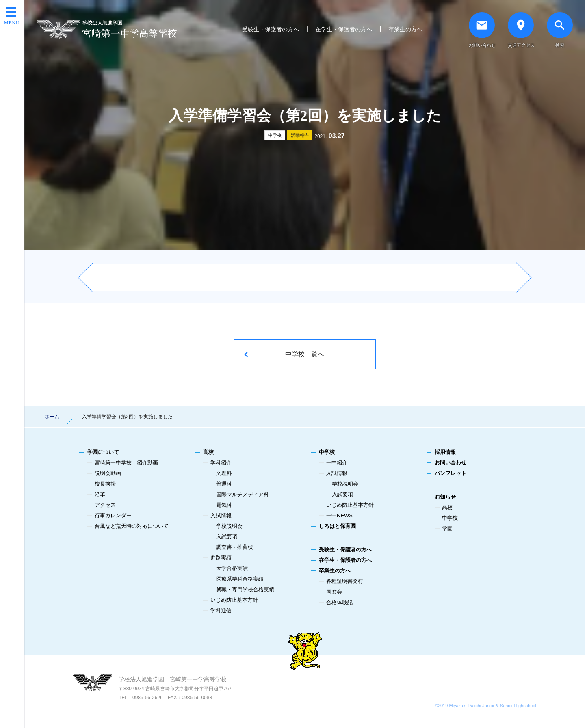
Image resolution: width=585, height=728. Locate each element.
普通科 (224, 484)
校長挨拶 (105, 484)
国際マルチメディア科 (243, 494)
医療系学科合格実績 (240, 579)
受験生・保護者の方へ (271, 29)
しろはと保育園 (337, 526)
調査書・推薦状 (235, 547)
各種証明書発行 (345, 581)
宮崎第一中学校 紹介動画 (126, 463)
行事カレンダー (113, 515)
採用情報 (445, 452)
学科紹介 (221, 463)
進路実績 (221, 558)
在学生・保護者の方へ (344, 29)
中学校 (275, 135)
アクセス (105, 505)
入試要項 (227, 537)
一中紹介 (337, 463)
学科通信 (221, 610)
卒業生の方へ (405, 29)
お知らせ (445, 497)
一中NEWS (339, 515)
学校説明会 (229, 526)
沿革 (100, 494)
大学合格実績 (232, 568)
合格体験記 (339, 602)
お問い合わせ (451, 463)
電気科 (224, 505)
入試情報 (221, 515)
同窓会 (334, 592)
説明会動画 (108, 473)
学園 (447, 528)
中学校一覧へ (305, 354)
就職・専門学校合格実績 (245, 589)
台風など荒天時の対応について (132, 526)
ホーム (52, 417)
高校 (208, 452)
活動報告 (300, 135)
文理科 (224, 473)
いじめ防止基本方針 (234, 600)
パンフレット (451, 473)
